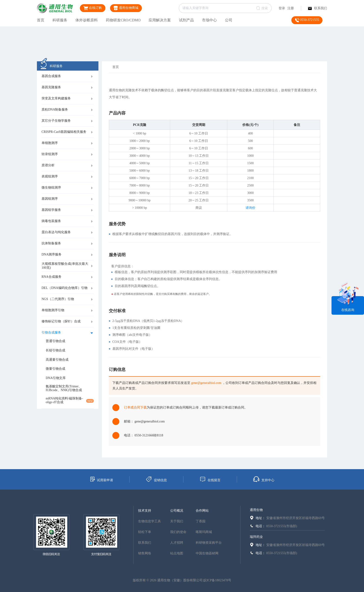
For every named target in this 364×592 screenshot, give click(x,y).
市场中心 (209, 20)
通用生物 (256, 510)
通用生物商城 (126, 8)
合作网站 (202, 511)
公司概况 (177, 511)
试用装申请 (101, 479)
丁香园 (201, 521)
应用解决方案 (160, 20)
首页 (41, 20)
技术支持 (145, 511)
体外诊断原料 (87, 20)
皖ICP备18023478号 (217, 580)
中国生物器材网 (207, 553)
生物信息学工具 (149, 521)
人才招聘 (177, 543)
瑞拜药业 (256, 537)
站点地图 (177, 553)
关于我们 (177, 521)
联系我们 (318, 8)
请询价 (250, 208)
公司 (229, 20)
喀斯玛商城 (204, 532)
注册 (291, 8)
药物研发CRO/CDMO (123, 20)
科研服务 (60, 20)
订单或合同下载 (135, 407)
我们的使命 (178, 532)
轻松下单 (145, 532)
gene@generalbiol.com (206, 383)
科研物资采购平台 (209, 543)
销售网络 (145, 553)
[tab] (68, 76)
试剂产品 (186, 20)
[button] (68, 76)
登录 (282, 8)
